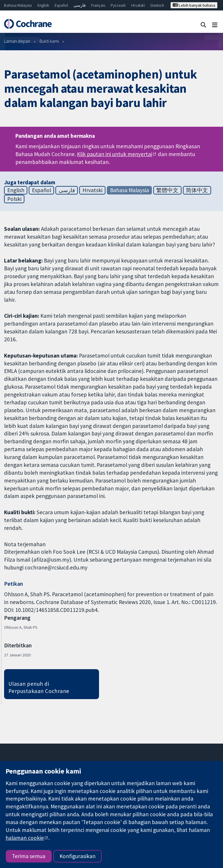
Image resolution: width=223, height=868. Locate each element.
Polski (14, 199)
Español (61, 5)
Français (98, 5)
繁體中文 (167, 190)
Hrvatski (138, 5)
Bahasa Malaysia (18, 5)
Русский (118, 5)
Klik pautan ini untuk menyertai (115, 154)
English (43, 5)
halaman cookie (25, 838)
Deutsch (157, 5)
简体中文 (197, 190)
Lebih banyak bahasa (194, 5)
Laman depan (17, 41)
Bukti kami (49, 41)
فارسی (80, 5)
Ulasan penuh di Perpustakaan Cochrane (39, 687)
